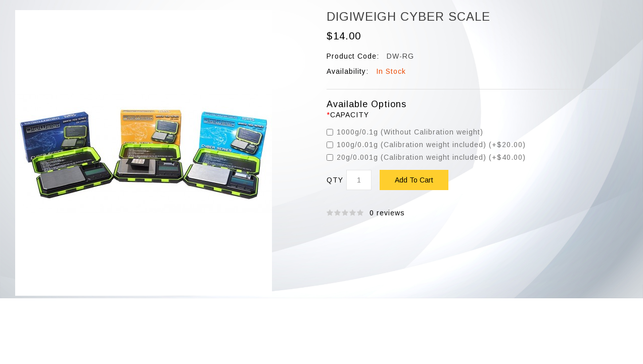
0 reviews (387, 213)
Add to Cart (414, 180)
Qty (335, 180)
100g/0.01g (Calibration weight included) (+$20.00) (426, 145)
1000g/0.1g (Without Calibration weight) (405, 132)
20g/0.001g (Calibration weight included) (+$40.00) (426, 157)
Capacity (350, 115)
